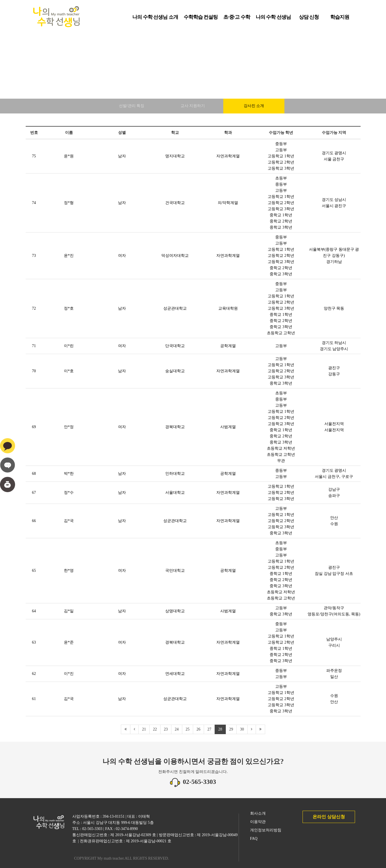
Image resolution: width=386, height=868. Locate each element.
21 (144, 729)
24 (177, 729)
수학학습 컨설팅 (201, 19)
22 (155, 729)
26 (198, 729)
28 (220, 729)
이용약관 (258, 822)
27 (209, 729)
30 (242, 729)
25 (188, 729)
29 (231, 729)
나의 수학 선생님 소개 (155, 19)
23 (166, 729)
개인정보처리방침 (266, 830)
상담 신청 (309, 19)
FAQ (254, 839)
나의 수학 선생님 (273, 19)
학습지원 (340, 19)
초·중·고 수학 (237, 19)
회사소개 (258, 813)
